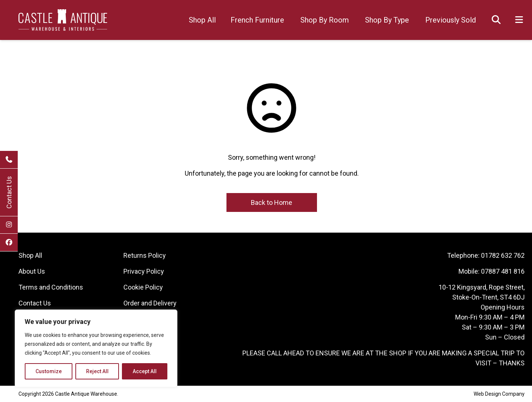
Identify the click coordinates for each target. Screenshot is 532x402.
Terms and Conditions (51, 287)
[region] (96, 348)
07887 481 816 (503, 271)
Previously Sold (451, 20)
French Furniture (257, 20)
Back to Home (272, 202)
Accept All (145, 371)
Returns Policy (145, 255)
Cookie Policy (143, 287)
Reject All (97, 371)
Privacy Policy (144, 271)
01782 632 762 (503, 255)
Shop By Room (325, 20)
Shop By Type (387, 20)
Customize (49, 371)
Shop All (202, 20)
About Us (32, 271)
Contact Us (9, 192)
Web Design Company (499, 394)
